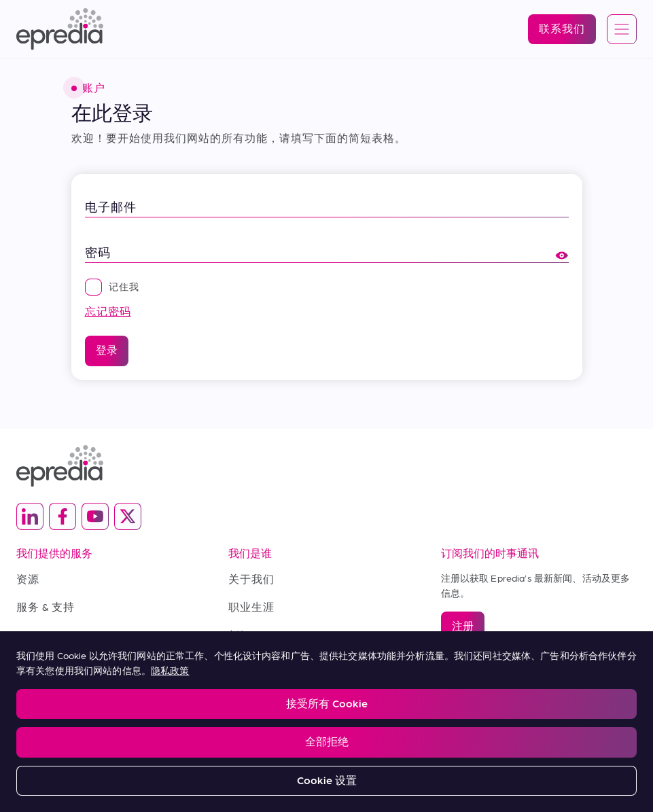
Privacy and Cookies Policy (114, 712)
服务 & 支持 (46, 606)
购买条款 (39, 664)
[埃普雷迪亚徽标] (60, 29)
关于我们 (251, 579)
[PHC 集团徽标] (326, 755)
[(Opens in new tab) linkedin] (30, 516)
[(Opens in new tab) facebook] (63, 516)
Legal (27, 712)
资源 (28, 579)
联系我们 (251, 664)
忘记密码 (108, 311)
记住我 (112, 286)
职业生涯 (251, 606)
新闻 (240, 635)
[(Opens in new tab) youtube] (95, 516)
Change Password (359, 712)
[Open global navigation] (622, 30)
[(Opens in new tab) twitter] (128, 516)
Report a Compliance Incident (244, 712)
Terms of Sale (54, 635)
